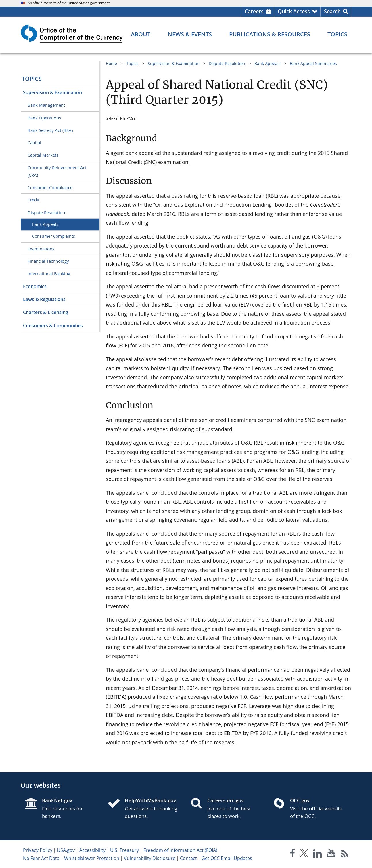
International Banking (49, 273)
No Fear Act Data (41, 858)
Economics (35, 286)
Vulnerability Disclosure (150, 858)
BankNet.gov (57, 800)
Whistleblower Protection (92, 858)
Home (111, 63)
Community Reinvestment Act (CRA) (57, 171)
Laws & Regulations (44, 299)
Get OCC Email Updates (227, 858)
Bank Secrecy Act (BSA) (50, 130)
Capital (34, 142)
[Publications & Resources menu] (270, 34)
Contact (188, 858)
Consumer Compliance (50, 187)
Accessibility (92, 850)
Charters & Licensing (46, 312)
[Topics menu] (337, 34)
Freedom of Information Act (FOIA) (180, 850)
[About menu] (141, 34)
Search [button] (332, 11)
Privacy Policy (38, 850)
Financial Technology (48, 261)
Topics (32, 79)
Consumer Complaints (54, 236)
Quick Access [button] (294, 11)
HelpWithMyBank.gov (150, 800)
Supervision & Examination (52, 92)
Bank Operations (44, 118)
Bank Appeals (45, 224)
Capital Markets (43, 155)
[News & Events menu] (190, 34)
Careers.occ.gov (226, 800)
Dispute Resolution (46, 212)
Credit (33, 200)
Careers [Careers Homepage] (254, 11)
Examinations (41, 249)
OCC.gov (300, 800)
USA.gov (66, 850)
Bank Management (46, 105)
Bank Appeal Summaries (313, 63)
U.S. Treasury (124, 850)
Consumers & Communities (53, 325)
